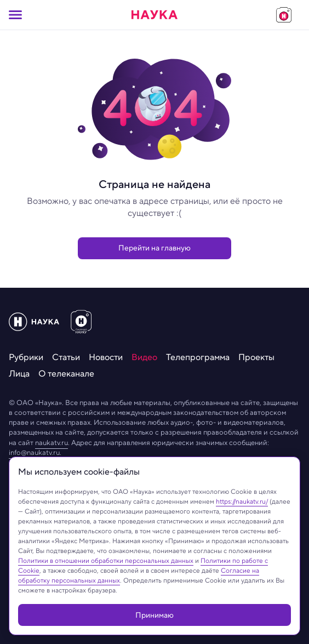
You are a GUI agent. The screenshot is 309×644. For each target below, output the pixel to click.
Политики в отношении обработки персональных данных (106, 560)
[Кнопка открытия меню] (15, 15)
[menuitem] (26, 357)
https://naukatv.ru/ (242, 501)
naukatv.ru (51, 443)
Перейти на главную (154, 248)
